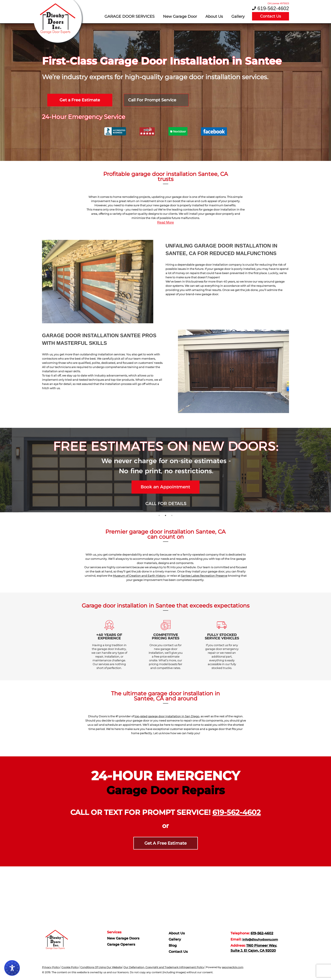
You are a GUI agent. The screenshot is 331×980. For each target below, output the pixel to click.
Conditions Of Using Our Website (101, 967)
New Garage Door (180, 16)
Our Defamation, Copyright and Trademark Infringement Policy (164, 967)
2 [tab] (165, 515)
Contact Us (271, 16)
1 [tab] (159, 515)
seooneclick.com (233, 967)
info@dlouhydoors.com (260, 939)
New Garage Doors (123, 938)
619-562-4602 (273, 8)
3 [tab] (172, 515)
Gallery (238, 16)
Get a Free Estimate (80, 100)
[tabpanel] (165, 470)
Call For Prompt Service (152, 100)
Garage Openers (121, 944)
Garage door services (130, 16)
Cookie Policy (70, 967)
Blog (173, 945)
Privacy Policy (51, 967)
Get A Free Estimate (165, 843)
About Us (214, 16)
